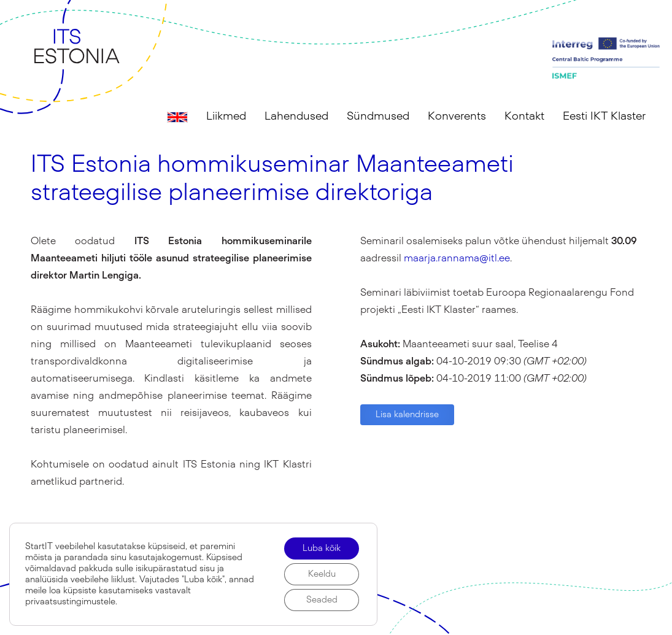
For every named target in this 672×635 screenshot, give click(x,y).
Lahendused (296, 117)
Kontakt (524, 117)
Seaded (322, 600)
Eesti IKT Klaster (604, 117)
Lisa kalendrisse (407, 415)
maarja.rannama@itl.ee (457, 258)
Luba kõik (322, 548)
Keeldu (322, 574)
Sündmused (378, 117)
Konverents (457, 117)
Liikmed (226, 117)
